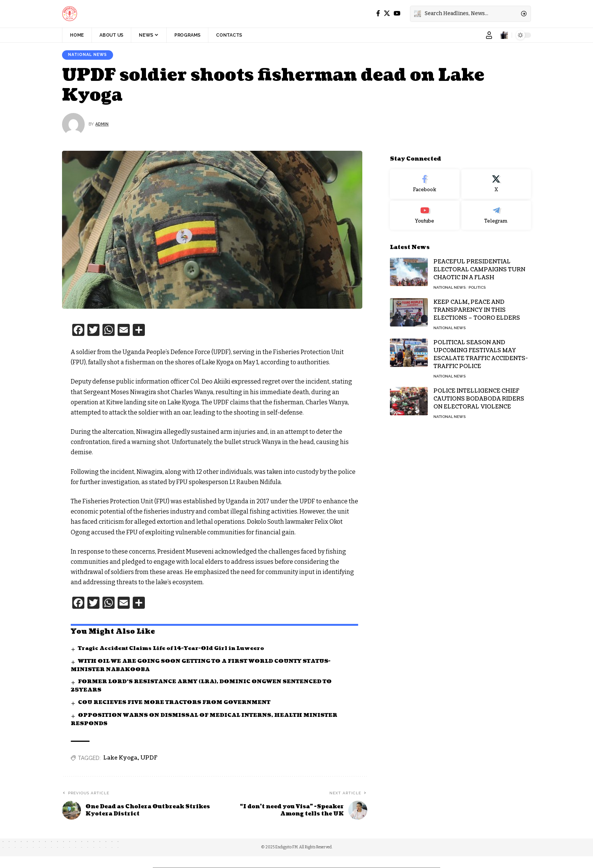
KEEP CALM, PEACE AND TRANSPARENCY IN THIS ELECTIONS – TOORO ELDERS (477, 305)
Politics (477, 282)
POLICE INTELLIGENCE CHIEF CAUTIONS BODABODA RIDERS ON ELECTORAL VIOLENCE (479, 394)
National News (90, 55)
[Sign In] (489, 35)
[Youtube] (425, 210)
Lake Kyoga (120, 759)
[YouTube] (397, 13)
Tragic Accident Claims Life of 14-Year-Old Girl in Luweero (174, 649)
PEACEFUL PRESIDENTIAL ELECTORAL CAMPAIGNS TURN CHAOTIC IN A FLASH (479, 265)
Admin (103, 125)
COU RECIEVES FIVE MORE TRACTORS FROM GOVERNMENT (177, 703)
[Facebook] (378, 13)
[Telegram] (496, 210)
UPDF (149, 759)
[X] (387, 13)
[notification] (504, 35)
